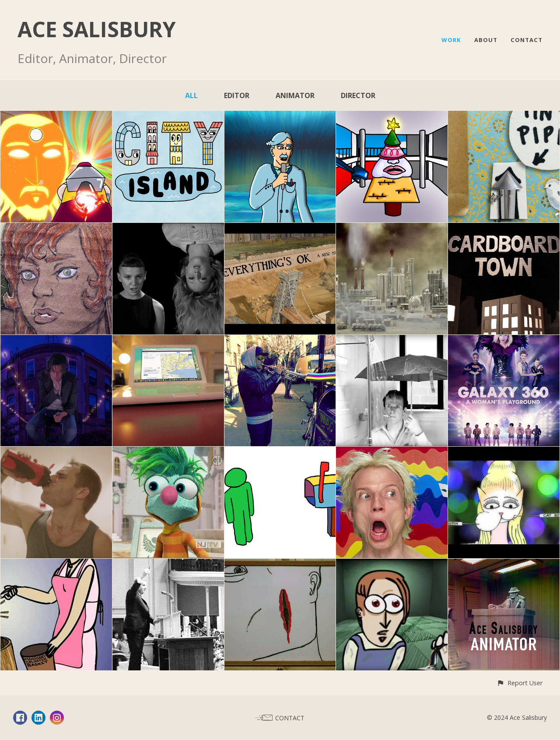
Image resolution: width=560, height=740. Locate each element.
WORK (451, 40)
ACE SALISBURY (97, 29)
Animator (295, 95)
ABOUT (486, 40)
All (191, 95)
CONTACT (527, 40)
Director (358, 95)
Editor (237, 95)
